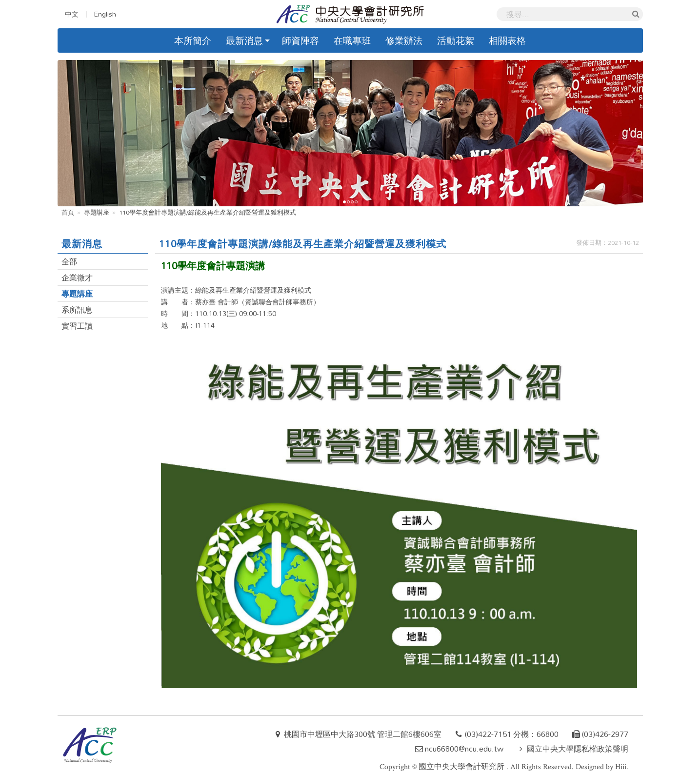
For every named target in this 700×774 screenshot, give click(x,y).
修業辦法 (404, 40)
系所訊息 (77, 310)
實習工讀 (77, 326)
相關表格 (507, 40)
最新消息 (244, 40)
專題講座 (97, 212)
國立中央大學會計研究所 (462, 767)
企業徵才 (77, 278)
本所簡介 (193, 40)
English (105, 14)
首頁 (68, 212)
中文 (72, 14)
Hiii (621, 767)
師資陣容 (300, 40)
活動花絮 (456, 40)
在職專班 (352, 40)
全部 (69, 261)
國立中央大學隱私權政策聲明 (578, 749)
